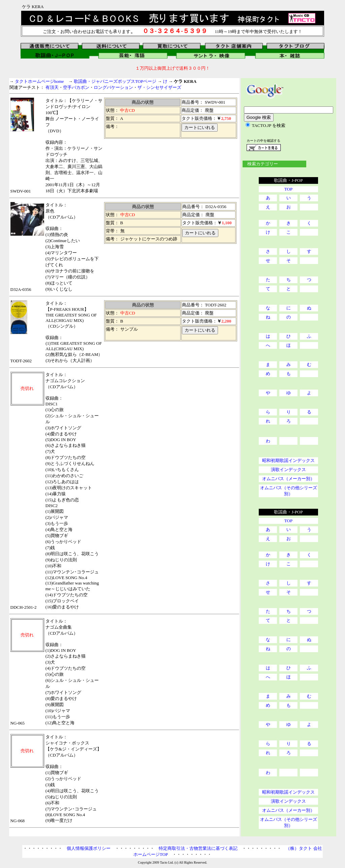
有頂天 (52, 87)
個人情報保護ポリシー (89, 848)
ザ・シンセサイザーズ (159, 87)
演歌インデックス (288, 470)
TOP (288, 189)
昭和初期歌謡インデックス (288, 460)
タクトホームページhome (39, 81)
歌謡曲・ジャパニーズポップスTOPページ (115, 81)
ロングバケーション (113, 87)
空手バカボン (76, 87)
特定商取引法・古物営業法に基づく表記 (198, 848)
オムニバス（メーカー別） (288, 479)
